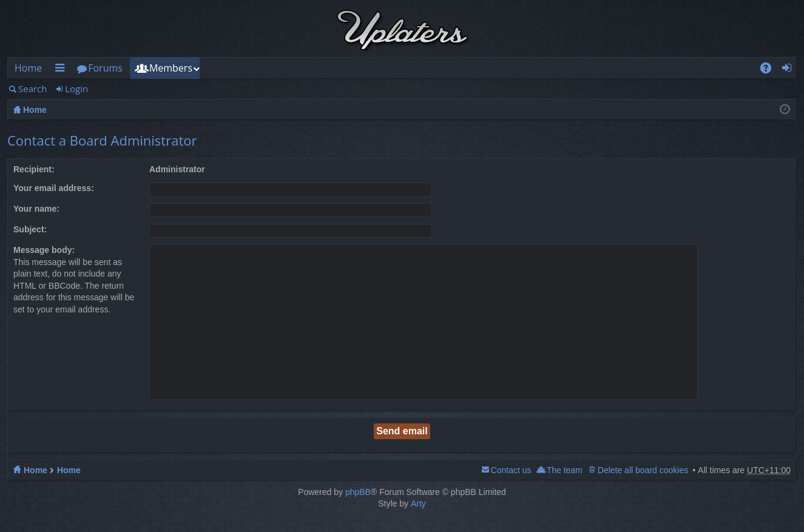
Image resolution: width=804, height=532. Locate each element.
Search (33, 89)
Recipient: (34, 169)
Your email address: (54, 188)
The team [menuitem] (565, 470)
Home (28, 68)
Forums (105, 68)
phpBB (358, 492)
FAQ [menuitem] (770, 70)
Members (171, 68)
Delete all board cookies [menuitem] (643, 470)
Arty (418, 503)
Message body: (44, 250)
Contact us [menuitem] (511, 470)
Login (76, 89)
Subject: (30, 229)
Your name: (36, 209)
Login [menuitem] (790, 70)
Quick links (62, 70)
